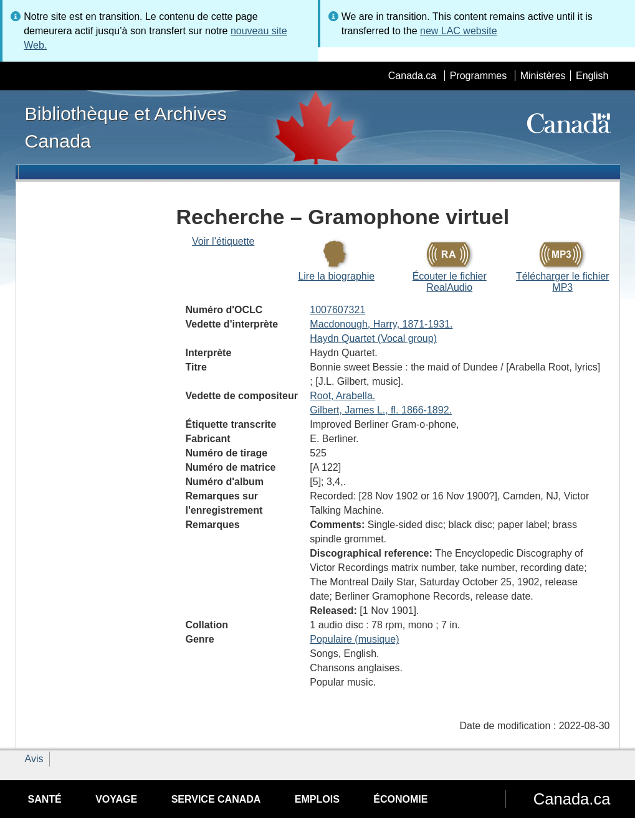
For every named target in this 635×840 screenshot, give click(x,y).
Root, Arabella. (342, 396)
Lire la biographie (336, 276)
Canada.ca (412, 76)
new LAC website (459, 31)
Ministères (543, 76)
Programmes (479, 76)
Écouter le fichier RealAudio (450, 282)
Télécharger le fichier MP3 (562, 282)
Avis (34, 759)
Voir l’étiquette (223, 241)
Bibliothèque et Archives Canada (126, 127)
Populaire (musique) (354, 639)
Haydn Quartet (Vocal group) (373, 338)
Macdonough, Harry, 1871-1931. (381, 324)
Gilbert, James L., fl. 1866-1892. (381, 410)
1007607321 (337, 310)
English (592, 76)
